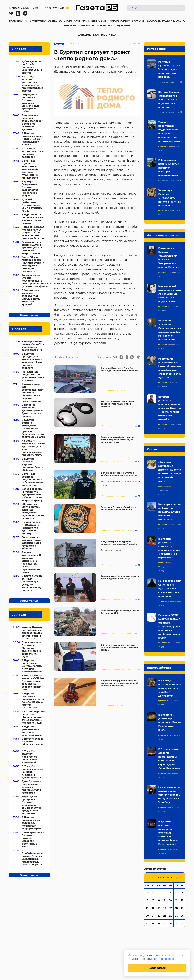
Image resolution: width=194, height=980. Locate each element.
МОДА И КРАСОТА (173, 21)
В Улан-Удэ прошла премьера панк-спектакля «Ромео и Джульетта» (170, 688)
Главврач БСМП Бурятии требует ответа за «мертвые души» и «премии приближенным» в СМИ (169, 626)
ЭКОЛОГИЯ (138, 21)
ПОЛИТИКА (16, 21)
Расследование (165, 486)
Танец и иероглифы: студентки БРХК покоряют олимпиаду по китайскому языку (118, 440)
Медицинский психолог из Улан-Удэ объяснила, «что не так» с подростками (170, 294)
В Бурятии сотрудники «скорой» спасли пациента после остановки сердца (119, 647)
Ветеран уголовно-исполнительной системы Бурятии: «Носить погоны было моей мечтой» (170, 408)
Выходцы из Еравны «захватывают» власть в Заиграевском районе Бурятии (169, 258)
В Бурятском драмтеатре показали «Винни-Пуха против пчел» (170, 722)
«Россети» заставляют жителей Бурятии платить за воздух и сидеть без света (170, 472)
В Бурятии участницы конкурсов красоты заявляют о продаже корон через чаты (170, 548)
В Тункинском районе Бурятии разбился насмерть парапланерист (120, 474)
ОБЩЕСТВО (55, 21)
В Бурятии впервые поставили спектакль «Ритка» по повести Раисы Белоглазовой (168, 833)
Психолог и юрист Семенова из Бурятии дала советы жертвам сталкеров (170, 588)
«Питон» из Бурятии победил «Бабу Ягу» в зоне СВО (120, 612)
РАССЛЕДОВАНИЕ (119, 25)
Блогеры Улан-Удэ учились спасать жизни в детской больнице (120, 577)
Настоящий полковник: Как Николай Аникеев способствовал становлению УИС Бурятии (170, 368)
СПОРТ (68, 21)
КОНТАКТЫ (84, 35)
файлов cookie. (164, 959)
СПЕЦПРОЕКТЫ (98, 21)
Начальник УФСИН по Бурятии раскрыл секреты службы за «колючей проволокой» (170, 330)
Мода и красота (165, 563)
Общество (105, 530)
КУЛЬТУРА (80, 21)
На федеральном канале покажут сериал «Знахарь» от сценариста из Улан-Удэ (170, 795)
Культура (59, 44)
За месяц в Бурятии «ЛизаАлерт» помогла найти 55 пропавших (119, 509)
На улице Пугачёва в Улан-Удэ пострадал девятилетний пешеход (119, 369)
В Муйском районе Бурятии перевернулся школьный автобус (119, 543)
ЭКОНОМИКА (38, 21)
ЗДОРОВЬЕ (154, 21)
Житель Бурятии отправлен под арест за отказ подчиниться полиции (118, 404)
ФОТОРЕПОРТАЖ (119, 21)
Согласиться (157, 968)
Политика (162, 272)
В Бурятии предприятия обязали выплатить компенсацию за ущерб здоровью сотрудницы (120, 683)
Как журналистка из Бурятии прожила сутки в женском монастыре (169, 512)
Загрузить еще (29, 315)
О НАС (112, 35)
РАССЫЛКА (100, 35)
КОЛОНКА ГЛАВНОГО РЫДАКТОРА (85, 25)
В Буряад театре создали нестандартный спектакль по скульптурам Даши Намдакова (169, 759)
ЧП (27, 21)
